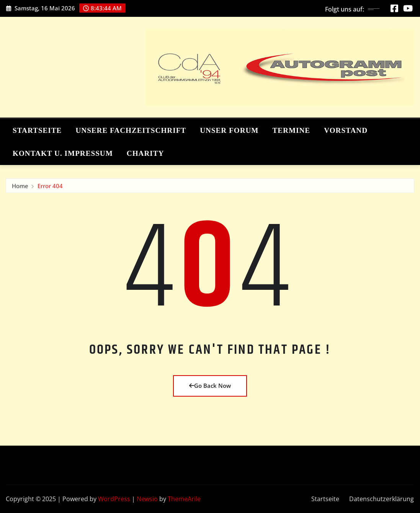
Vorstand (346, 130)
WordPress (114, 499)
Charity (145, 153)
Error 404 (50, 188)
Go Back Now (210, 386)
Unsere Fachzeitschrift (131, 130)
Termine (291, 130)
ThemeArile (184, 499)
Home (20, 188)
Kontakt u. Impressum (63, 153)
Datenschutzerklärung (382, 499)
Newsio (147, 499)
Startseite (37, 130)
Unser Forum (229, 130)
